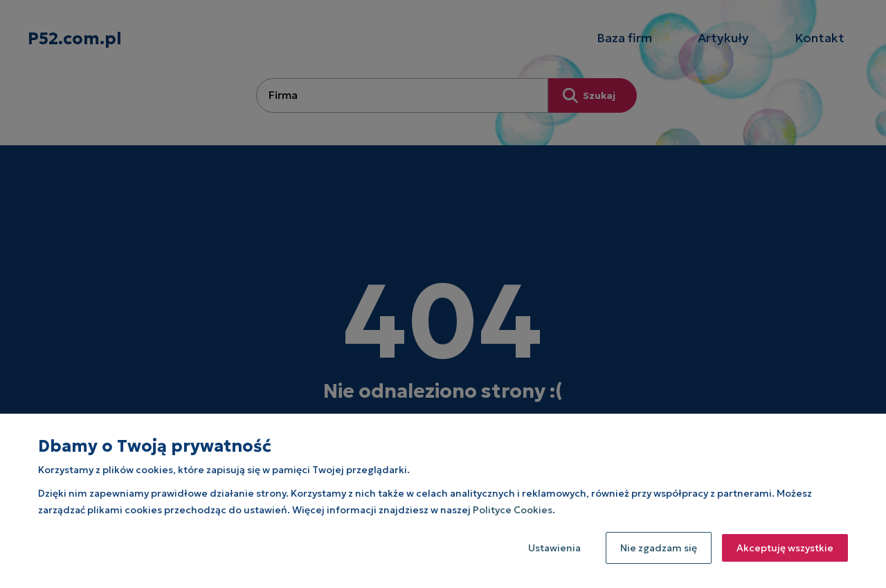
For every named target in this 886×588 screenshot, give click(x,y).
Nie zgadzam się (659, 548)
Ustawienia (554, 548)
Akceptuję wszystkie (785, 548)
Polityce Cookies (513, 510)
